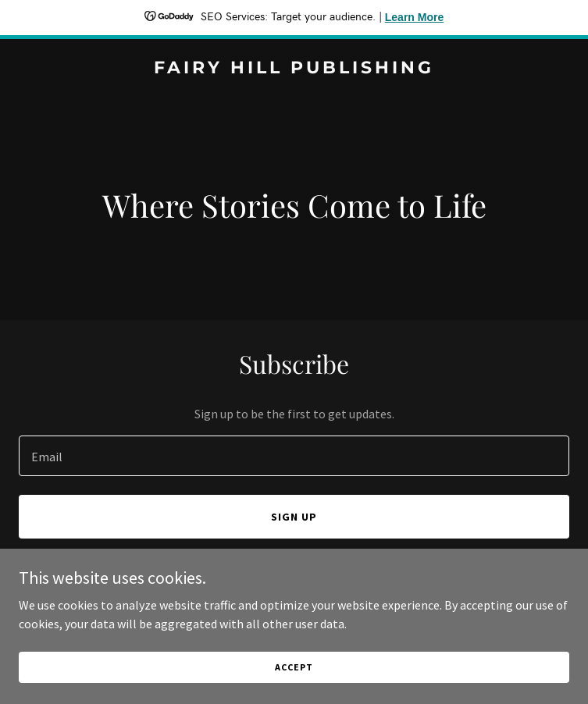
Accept (294, 667)
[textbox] (294, 456)
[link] (294, 69)
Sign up (294, 517)
